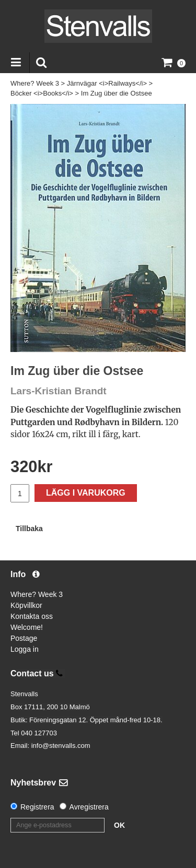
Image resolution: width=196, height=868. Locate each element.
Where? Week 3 (35, 83)
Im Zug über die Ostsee (117, 93)
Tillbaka (29, 529)
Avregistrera (89, 807)
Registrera (37, 807)
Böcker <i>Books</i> (42, 93)
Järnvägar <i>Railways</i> (107, 83)
